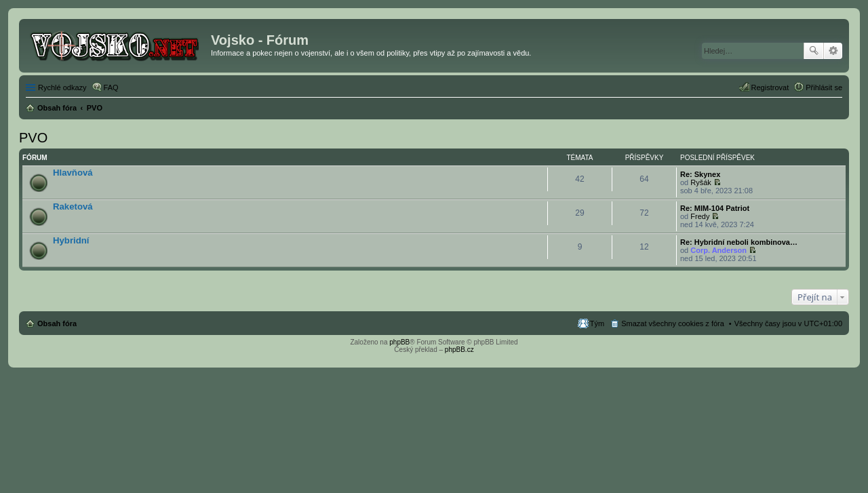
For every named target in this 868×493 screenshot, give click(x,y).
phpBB (399, 342)
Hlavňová (73, 173)
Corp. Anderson (718, 250)
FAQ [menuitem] (111, 87)
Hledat (814, 51)
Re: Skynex (700, 174)
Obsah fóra (57, 323)
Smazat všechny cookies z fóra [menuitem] (673, 323)
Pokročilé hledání (833, 51)
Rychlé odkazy (62, 87)
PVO (33, 138)
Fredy (700, 216)
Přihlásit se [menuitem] (824, 87)
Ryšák (701, 182)
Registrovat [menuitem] (770, 87)
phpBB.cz (459, 350)
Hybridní (71, 240)
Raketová (73, 206)
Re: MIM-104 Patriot (715, 208)
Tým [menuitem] (597, 323)
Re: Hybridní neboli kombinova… (739, 242)
